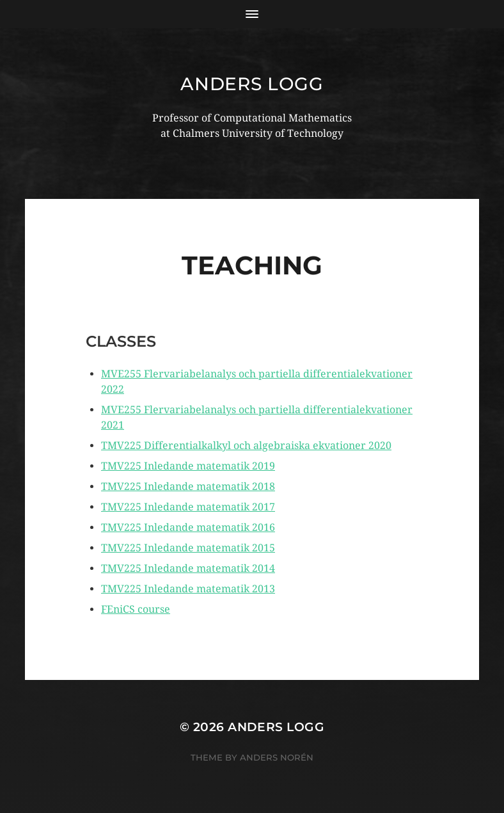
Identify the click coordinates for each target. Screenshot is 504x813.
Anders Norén (277, 757)
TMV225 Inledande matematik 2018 (188, 486)
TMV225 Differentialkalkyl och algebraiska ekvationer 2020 (246, 446)
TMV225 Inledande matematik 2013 (188, 589)
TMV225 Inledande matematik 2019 (188, 466)
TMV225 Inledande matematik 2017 (188, 507)
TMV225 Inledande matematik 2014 (188, 568)
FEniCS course (136, 609)
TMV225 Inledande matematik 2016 (188, 527)
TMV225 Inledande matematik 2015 (188, 548)
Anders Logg (252, 84)
